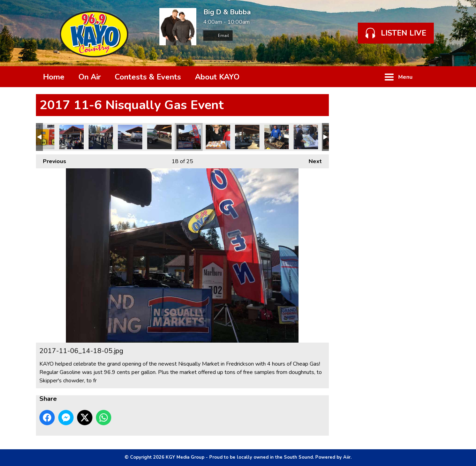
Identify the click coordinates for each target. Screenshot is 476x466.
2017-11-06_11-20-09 (71, 137)
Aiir (347, 457)
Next (312, 160)
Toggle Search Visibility (430, 77)
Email (218, 36)
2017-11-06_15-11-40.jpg (247, 137)
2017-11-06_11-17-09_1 (101, 137)
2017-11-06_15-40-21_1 (159, 137)
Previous (51, 160)
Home (54, 77)
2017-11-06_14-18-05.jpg (189, 137)
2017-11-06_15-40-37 (130, 137)
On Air (90, 77)
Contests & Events (148, 77)
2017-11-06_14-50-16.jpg (306, 137)
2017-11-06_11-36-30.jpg (218, 137)
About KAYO (217, 77)
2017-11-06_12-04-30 (277, 137)
